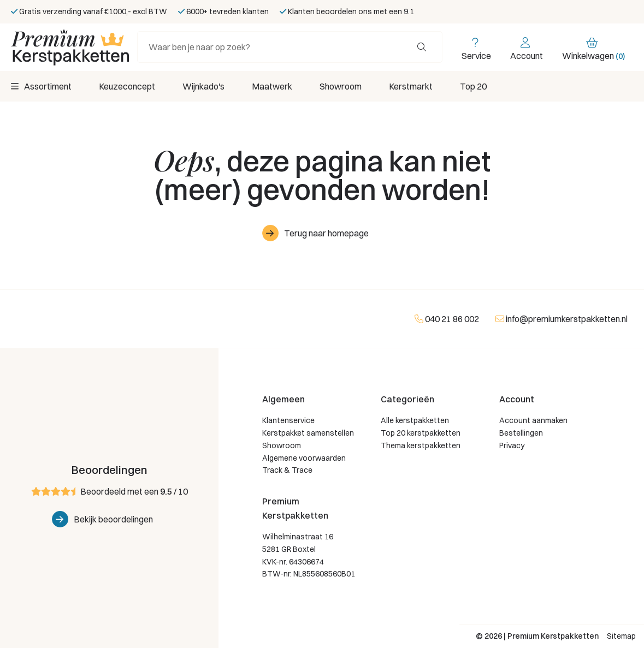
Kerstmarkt (411, 86)
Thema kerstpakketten (421, 445)
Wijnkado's (203, 86)
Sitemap (621, 636)
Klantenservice (288, 420)
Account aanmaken (533, 420)
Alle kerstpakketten (415, 420)
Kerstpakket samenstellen (308, 433)
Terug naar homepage (326, 233)
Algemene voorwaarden (304, 458)
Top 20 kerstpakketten (421, 433)
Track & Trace (287, 470)
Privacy (512, 445)
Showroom (341, 86)
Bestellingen (521, 433)
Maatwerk (272, 86)
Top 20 (473, 86)
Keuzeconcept (127, 86)
